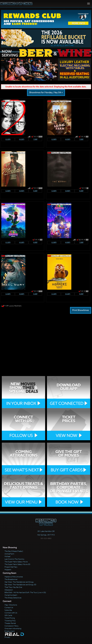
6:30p (35, 191)
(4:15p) (22, 139)
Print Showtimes (81, 310)
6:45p (35, 242)
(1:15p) (8, 139)
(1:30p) (54, 139)
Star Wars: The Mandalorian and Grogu (19, 582)
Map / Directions (11, 605)
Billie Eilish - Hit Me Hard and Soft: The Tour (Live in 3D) (25, 592)
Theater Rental (10, 623)
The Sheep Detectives (13, 598)
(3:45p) (22, 191)
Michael (7, 556)
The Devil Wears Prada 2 (14, 551)
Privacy (7, 637)
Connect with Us (11, 613)
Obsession (9, 590)
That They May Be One (13, 587)
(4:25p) (68, 139)
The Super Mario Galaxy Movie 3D (17, 564)
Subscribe (8, 610)
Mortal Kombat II (11, 595)
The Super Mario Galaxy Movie (16, 562)
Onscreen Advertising (13, 628)
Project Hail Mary (11, 567)
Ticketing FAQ (10, 621)
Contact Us (9, 607)
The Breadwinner (11, 579)
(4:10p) (22, 242)
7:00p (35, 139)
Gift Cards (8, 615)
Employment (10, 631)
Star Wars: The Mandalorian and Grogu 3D (20, 585)
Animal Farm (9, 554)
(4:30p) (68, 242)
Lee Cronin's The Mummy (14, 559)
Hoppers (8, 569)
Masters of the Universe (14, 577)
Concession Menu (11, 626)
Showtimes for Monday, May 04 (46, 93)
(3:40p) (22, 294)
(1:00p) (8, 191)
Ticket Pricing (10, 618)
